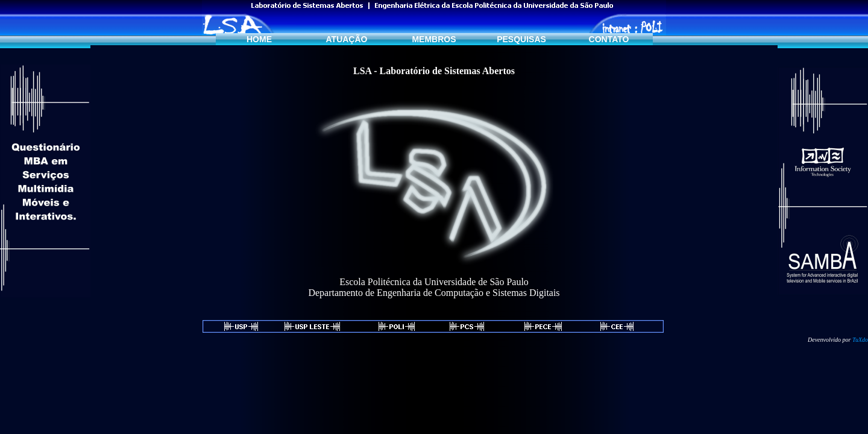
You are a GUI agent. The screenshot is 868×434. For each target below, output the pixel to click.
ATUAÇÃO (347, 39)
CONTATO (609, 39)
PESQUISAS (522, 39)
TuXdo (860, 340)
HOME (259, 39)
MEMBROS (434, 39)
